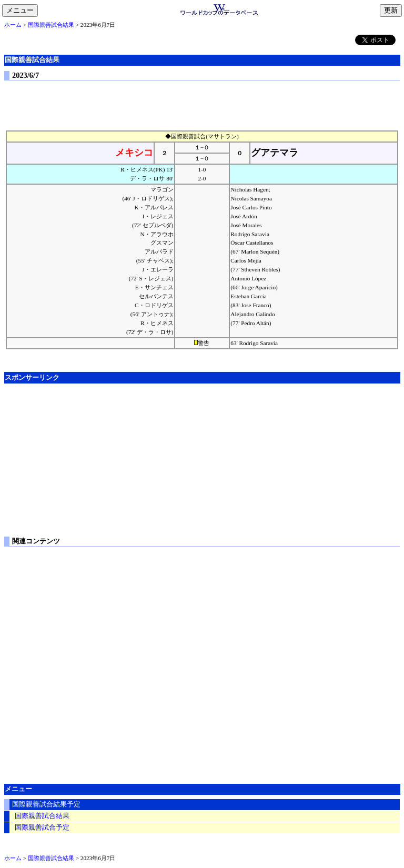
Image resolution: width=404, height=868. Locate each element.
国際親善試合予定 (42, 827)
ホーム (13, 25)
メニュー (22, 11)
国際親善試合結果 (51, 25)
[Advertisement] (202, 103)
